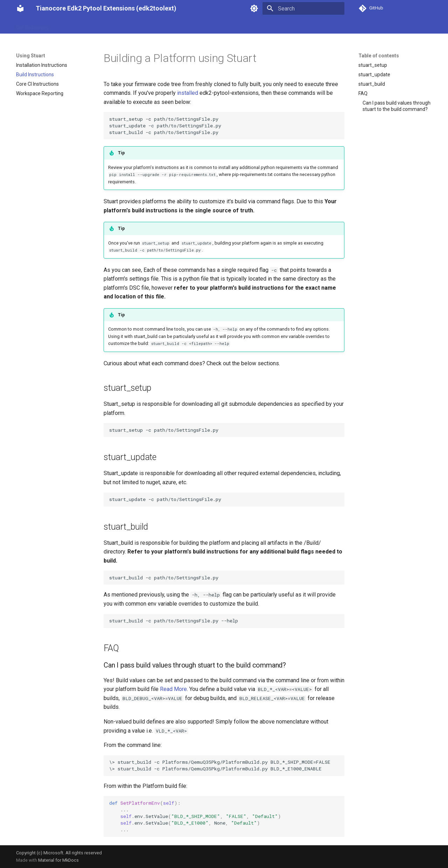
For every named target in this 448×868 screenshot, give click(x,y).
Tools (147, 26)
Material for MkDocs (58, 860)
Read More (173, 689)
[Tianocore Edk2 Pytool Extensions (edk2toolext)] (20, 8)
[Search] (303, 8)
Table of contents (379, 56)
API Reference (229, 26)
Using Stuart (71, 26)
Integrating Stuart (113, 26)
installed (188, 93)
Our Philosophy (33, 26)
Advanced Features (183, 26)
